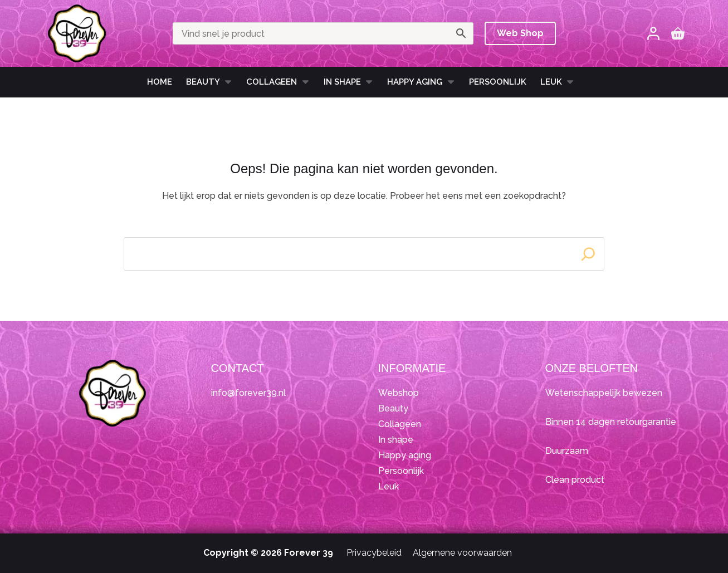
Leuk (558, 82)
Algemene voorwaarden (462, 553)
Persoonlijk (498, 82)
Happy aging (405, 455)
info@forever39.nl (248, 393)
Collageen (278, 82)
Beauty (209, 82)
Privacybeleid (374, 553)
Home (160, 82)
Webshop (399, 393)
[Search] (588, 254)
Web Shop (520, 33)
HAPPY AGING (421, 82)
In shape (349, 82)
